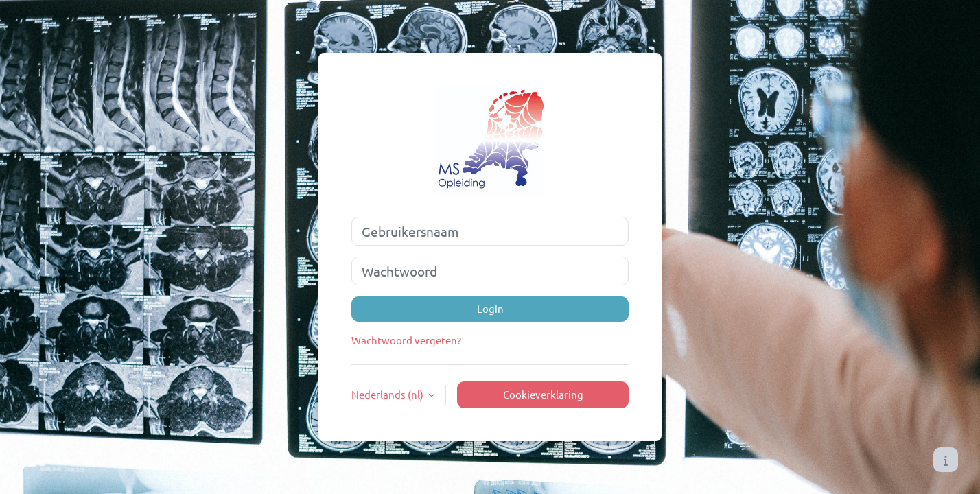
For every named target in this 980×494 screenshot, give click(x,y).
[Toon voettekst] (946, 460)
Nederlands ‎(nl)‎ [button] (388, 394)
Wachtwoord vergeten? (406, 340)
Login (490, 308)
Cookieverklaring (543, 394)
